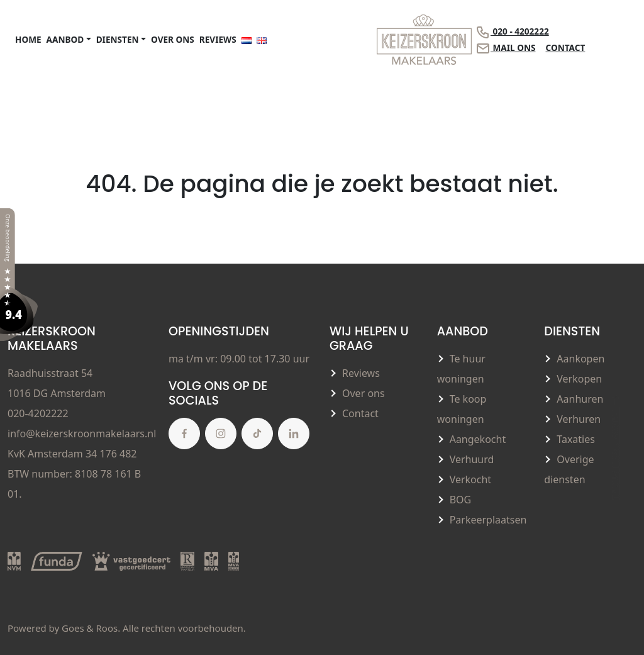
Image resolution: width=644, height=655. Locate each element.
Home (28, 39)
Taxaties (576, 439)
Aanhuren (580, 399)
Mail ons (505, 48)
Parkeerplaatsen (488, 520)
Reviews (218, 39)
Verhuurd (472, 459)
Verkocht (470, 479)
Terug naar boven (615, 446)
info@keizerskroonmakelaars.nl (82, 434)
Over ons (173, 39)
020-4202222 (38, 413)
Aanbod (65, 39)
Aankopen (580, 359)
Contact (565, 48)
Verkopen (579, 379)
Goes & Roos (90, 628)
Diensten (118, 39)
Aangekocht (478, 439)
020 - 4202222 (512, 32)
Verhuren (579, 419)
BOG (461, 500)
